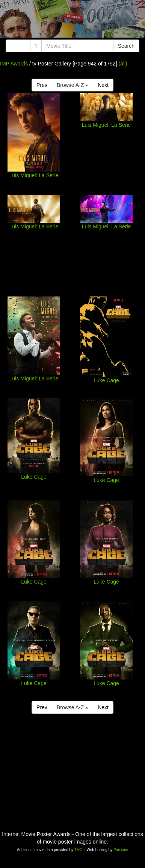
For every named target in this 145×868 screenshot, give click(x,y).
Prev (42, 85)
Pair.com (121, 850)
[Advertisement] (72, 21)
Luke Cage (106, 380)
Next (103, 85)
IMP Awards (14, 64)
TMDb (79, 850)
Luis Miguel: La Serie (34, 175)
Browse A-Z (72, 85)
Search (126, 46)
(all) (123, 64)
